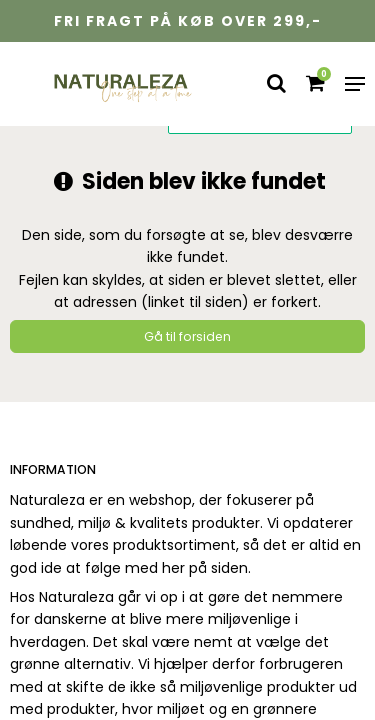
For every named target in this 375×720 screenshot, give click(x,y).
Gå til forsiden (187, 336)
